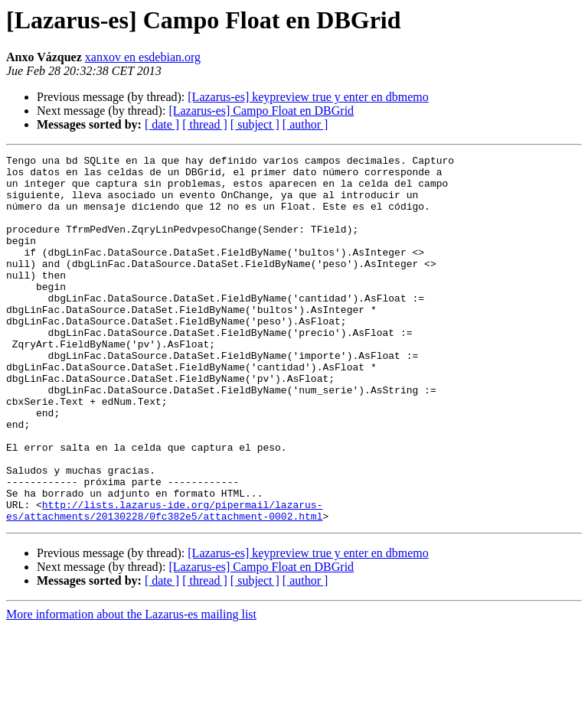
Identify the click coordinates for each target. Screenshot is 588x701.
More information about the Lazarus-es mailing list (131, 688)
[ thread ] (205, 124)
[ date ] (162, 124)
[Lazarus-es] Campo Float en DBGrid (261, 111)
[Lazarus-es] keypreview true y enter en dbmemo (308, 97)
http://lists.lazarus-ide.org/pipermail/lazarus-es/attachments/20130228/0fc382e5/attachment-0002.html (164, 582)
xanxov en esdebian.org (143, 57)
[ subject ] (255, 124)
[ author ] (305, 124)
